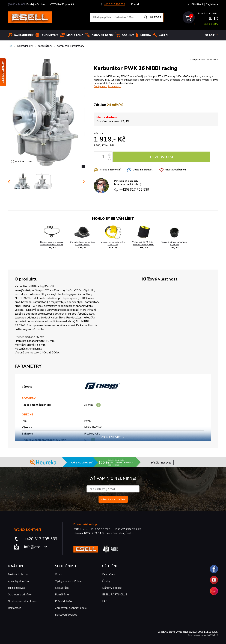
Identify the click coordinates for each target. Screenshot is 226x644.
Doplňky (128, 35)
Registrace (212, 4)
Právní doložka (64, 601)
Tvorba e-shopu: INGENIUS (203, 635)
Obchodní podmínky (20, 595)
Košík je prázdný (211, 24)
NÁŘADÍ (163, 35)
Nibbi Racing (75, 35)
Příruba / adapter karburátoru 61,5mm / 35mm (82, 243)
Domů (11, 46)
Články (106, 581)
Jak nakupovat (16, 588)
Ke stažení (109, 574)
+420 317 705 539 (115, 4)
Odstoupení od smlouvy (22, 601)
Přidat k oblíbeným (175, 170)
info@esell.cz (36, 547)
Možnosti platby (18, 574)
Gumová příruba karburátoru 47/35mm (174, 243)
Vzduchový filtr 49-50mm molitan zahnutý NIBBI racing (144, 245)
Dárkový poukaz (112, 588)
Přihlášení (197, 4)
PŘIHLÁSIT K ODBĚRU (113, 499)
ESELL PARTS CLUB (115, 595)
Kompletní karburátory (70, 46)
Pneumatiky (50, 35)
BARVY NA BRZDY (102, 35)
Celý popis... (100, 86)
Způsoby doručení (19, 581)
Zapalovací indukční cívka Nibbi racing (113, 243)
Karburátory (45, 46)
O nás (58, 574)
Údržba (146, 35)
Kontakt (136, 4)
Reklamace (15, 608)
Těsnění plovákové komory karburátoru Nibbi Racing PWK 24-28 (51, 245)
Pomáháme (62, 595)
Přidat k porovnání (110, 170)
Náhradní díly (24, 35)
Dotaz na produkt (143, 170)
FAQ (105, 601)
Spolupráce (62, 588)
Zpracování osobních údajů (71, 608)
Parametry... (114, 86)
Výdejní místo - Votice (68, 581)
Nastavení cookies (66, 615)
